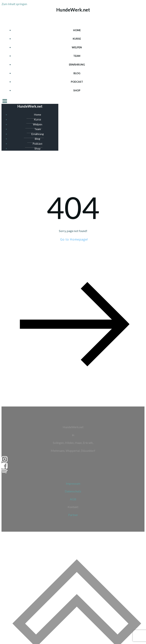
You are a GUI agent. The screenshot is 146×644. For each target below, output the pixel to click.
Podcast (77, 82)
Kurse (77, 39)
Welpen (77, 47)
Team (77, 56)
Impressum (73, 483)
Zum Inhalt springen (14, 4)
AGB (73, 499)
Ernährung (77, 65)
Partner (73, 514)
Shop (77, 90)
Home (77, 30)
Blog (77, 73)
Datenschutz (73, 491)
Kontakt (73, 507)
